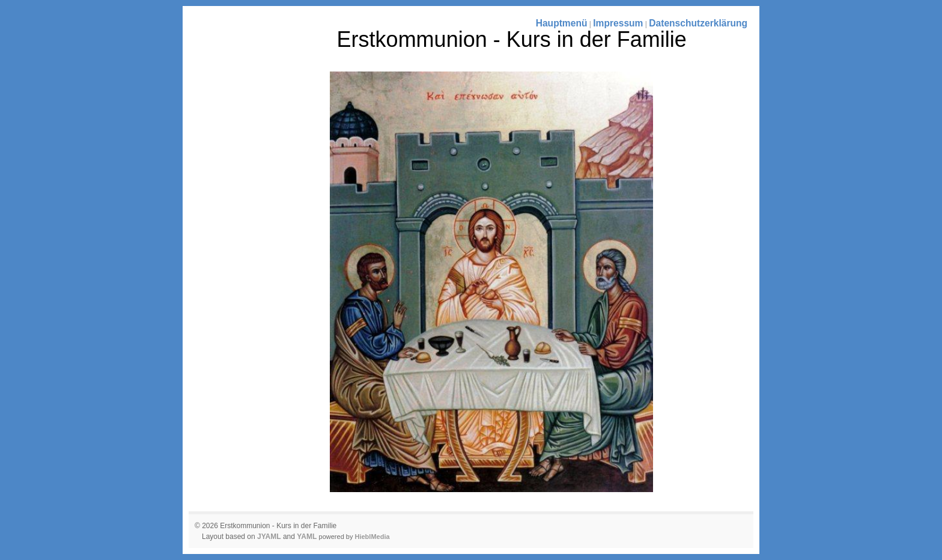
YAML (307, 537)
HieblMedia (372, 537)
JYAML (269, 537)
